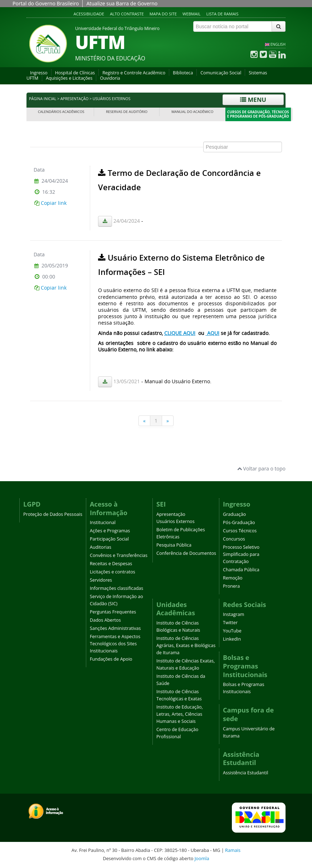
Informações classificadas (116, 588)
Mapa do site (163, 14)
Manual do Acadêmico (192, 112)
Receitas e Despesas (111, 564)
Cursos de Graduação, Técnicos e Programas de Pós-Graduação (258, 114)
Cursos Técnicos (240, 531)
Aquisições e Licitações (69, 78)
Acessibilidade (89, 14)
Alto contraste (127, 14)
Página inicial (43, 99)
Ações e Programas (110, 531)
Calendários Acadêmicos (61, 112)
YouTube (232, 631)
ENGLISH (278, 44)
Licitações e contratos (113, 572)
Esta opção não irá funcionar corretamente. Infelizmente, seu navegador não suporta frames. (156, 279)
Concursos (234, 539)
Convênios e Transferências (119, 555)
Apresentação (75, 99)
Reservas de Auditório (127, 112)
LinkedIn (232, 639)
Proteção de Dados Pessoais (53, 514)
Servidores (101, 580)
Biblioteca (183, 73)
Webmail (192, 14)
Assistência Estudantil (245, 773)
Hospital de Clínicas (75, 73)
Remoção (233, 578)
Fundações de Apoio (111, 659)
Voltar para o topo (261, 468)
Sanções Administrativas (115, 628)
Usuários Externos (175, 521)
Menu (253, 100)
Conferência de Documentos (186, 553)
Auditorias (101, 547)
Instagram (233, 614)
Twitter (230, 623)
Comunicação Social (221, 73)
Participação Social (109, 539)
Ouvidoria (110, 78)
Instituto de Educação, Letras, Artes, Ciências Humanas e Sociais (180, 714)
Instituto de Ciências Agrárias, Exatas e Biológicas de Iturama (186, 645)
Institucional (103, 522)
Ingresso (39, 73)
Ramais (233, 850)
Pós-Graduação (239, 522)
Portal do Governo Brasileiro (46, 3)
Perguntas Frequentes (113, 612)
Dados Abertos (105, 620)
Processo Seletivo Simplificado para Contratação (241, 554)
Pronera (231, 586)
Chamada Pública (241, 570)
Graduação (234, 514)
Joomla (202, 858)
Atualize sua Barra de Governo (122, 3)
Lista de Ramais (223, 14)
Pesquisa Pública (174, 545)
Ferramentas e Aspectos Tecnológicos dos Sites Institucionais (115, 644)
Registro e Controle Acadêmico (134, 73)
